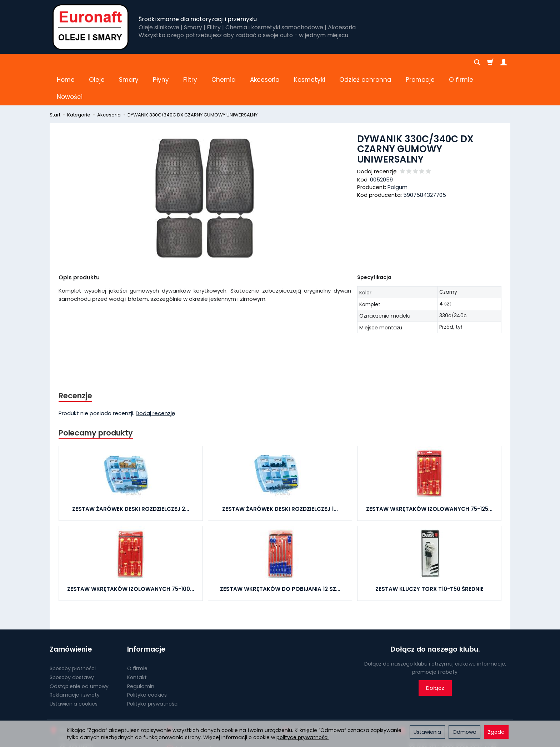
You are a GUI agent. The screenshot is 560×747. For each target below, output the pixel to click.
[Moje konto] (504, 63)
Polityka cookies (147, 661)
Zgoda (496, 732)
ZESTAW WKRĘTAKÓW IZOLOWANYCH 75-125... (429, 475)
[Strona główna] (91, 27)
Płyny (161, 63)
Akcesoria (265, 63)
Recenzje (75, 361)
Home (66, 63)
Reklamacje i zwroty (75, 661)
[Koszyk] (490, 63)
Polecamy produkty (96, 399)
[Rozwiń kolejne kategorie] (410, 63)
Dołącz (435, 654)
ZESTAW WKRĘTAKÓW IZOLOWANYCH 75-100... (131, 555)
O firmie (137, 634)
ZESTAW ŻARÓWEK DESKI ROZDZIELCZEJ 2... (131, 475)
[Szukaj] (477, 63)
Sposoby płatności (73, 634)
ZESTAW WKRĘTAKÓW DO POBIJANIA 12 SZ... (280, 555)
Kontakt (137, 643)
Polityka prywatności (153, 669)
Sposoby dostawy (72, 643)
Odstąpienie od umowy (79, 652)
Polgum (397, 153)
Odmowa (464, 732)
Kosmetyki (309, 63)
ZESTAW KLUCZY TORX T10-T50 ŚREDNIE (429, 555)
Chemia (224, 63)
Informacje (146, 615)
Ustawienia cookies (74, 669)
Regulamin (141, 652)
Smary (129, 63)
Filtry (190, 63)
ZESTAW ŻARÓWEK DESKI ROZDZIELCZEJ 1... (280, 475)
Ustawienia (427, 732)
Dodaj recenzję (155, 379)
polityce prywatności (302, 737)
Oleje (97, 63)
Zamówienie (71, 615)
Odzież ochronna (365, 63)
